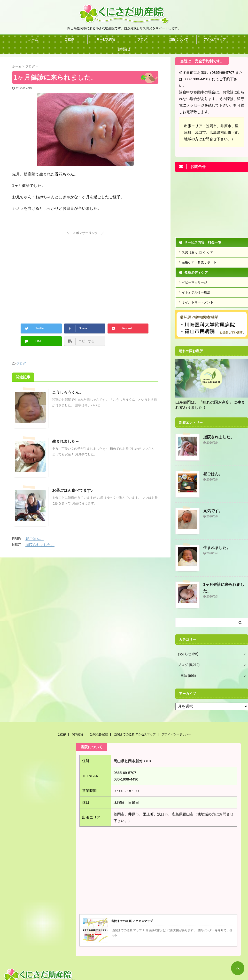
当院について (178, 39)
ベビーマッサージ (194, 282)
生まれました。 (217, 548)
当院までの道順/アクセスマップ (135, 734)
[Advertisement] (85, 270)
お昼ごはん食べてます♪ (72, 490)
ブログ (142, 39)
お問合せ (124, 49)
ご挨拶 (69, 39)
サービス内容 (106, 39)
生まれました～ (66, 441)
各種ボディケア (196, 273)
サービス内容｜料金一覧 (203, 242)
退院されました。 (40, 545)
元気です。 (213, 511)
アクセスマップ (215, 39)
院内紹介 (78, 734)
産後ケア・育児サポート (199, 262)
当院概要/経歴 (99, 734)
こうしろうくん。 (68, 392)
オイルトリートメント (198, 302)
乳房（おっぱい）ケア (198, 252)
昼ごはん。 (35, 539)
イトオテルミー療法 (196, 292)
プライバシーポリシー (176, 734)
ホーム (33, 39)
